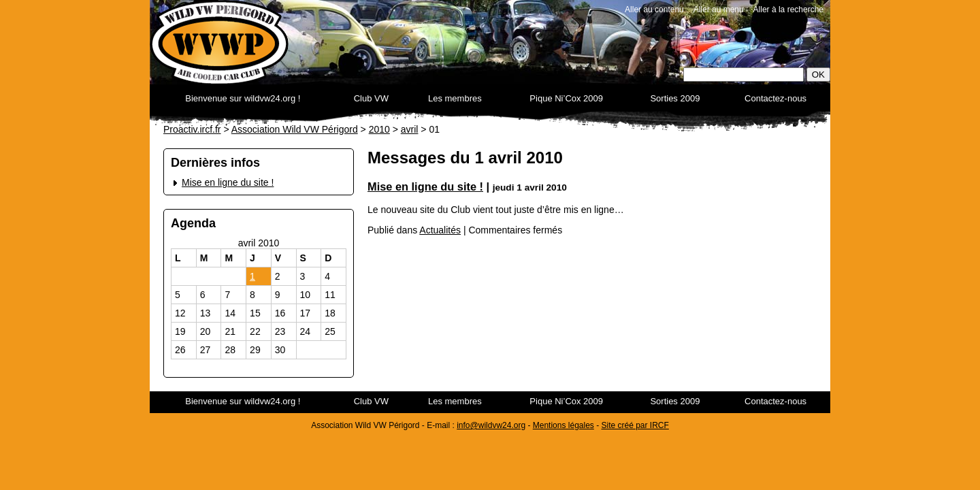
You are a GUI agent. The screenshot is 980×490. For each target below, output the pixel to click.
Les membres (455, 98)
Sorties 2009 (675, 98)
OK (818, 75)
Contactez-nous (775, 98)
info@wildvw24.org (491, 425)
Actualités (440, 230)
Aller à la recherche (788, 10)
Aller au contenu (654, 10)
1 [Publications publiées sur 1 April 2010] (252, 276)
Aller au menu (719, 10)
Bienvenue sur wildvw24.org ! (243, 98)
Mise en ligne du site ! (228, 182)
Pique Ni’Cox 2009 (566, 98)
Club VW (371, 98)
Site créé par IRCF (635, 425)
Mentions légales (563, 425)
